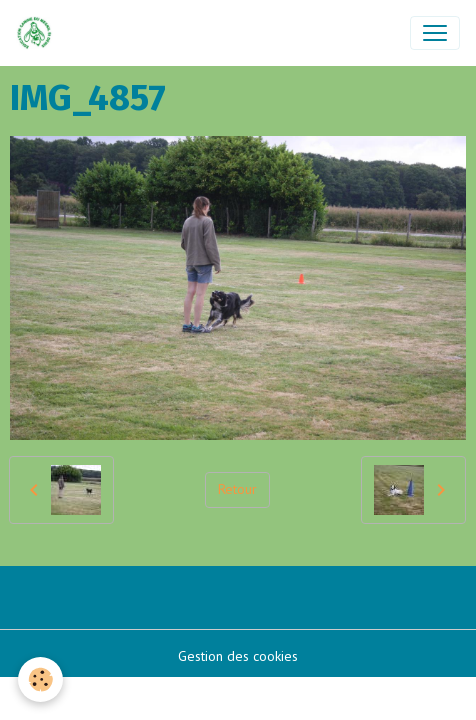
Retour (237, 489)
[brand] (38, 33)
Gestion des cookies (238, 656)
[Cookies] (40, 679)
